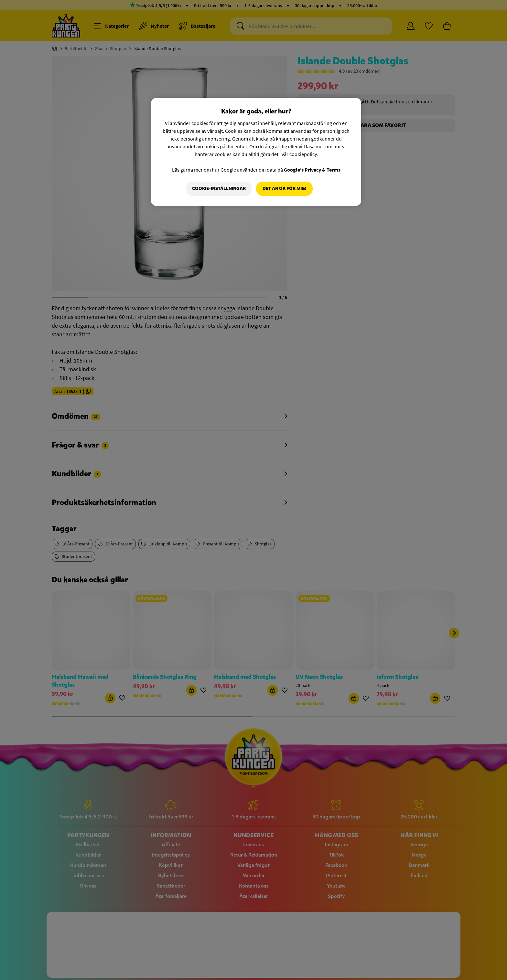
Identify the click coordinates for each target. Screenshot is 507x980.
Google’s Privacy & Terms (312, 170)
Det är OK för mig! (284, 189)
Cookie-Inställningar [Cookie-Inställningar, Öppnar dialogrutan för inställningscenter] (219, 189)
